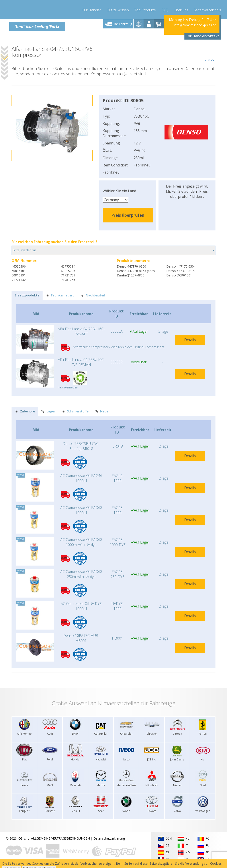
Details (190, 340)
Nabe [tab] (102, 411)
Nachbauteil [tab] (93, 295)
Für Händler (92, 9)
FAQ (165, 9)
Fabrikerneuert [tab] (60, 295)
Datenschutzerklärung (109, 838)
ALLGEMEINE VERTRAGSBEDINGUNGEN (60, 838)
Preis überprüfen (128, 215)
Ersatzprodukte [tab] (27, 295)
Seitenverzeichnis (207, 9)
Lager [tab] (48, 411)
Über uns (181, 9)
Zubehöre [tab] (25, 411)
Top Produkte (145, 9)
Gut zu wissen (118, 9)
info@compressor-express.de (195, 25)
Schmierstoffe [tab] (75, 411)
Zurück (209, 54)
